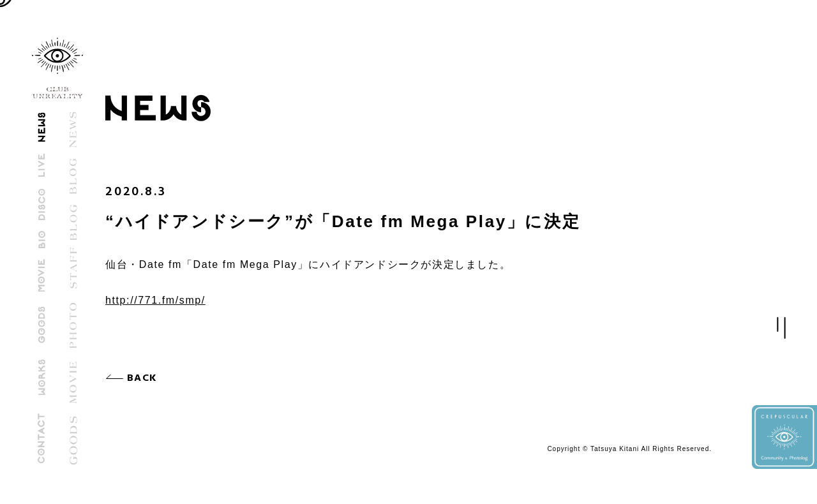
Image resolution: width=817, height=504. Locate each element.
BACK (145, 378)
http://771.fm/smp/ (155, 300)
